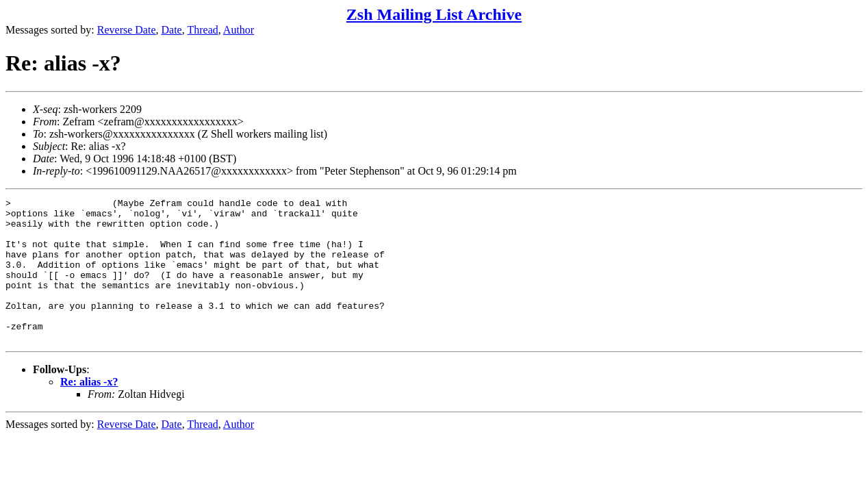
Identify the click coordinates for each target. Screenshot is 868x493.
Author (239, 30)
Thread (202, 30)
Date (172, 30)
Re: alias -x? (89, 410)
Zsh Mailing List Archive (434, 14)
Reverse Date (127, 30)
